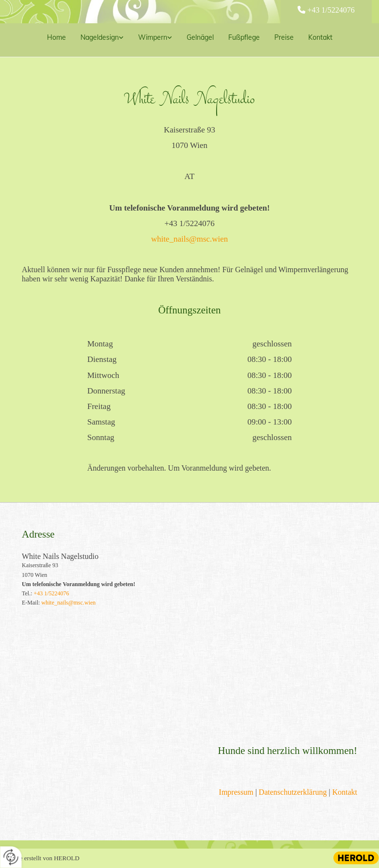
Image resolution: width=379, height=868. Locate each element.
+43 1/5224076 (331, 10)
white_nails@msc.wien (190, 239)
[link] (102, 40)
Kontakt (320, 37)
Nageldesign (100, 37)
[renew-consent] (11, 857)
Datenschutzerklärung (293, 792)
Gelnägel (200, 37)
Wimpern (153, 37)
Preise (284, 37)
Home (56, 37)
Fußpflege (244, 37)
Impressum (236, 792)
